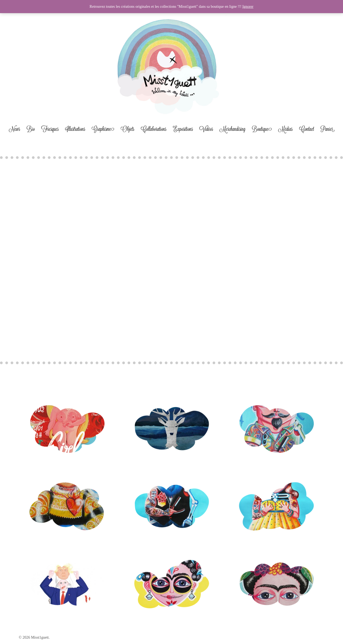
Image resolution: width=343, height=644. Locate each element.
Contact (307, 129)
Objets (127, 129)
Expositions (183, 129)
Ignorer (248, 7)
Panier (327, 129)
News (14, 129)
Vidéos (206, 129)
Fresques (50, 129)
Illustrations (75, 129)
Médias (285, 129)
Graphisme (103, 129)
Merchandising (232, 129)
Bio (31, 129)
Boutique (262, 129)
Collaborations (154, 129)
